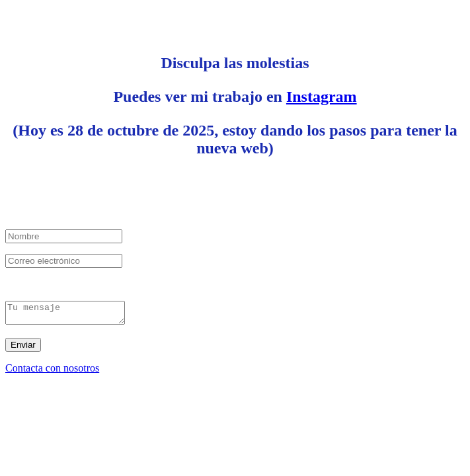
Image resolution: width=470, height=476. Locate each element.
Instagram (322, 97)
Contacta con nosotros (52, 372)
